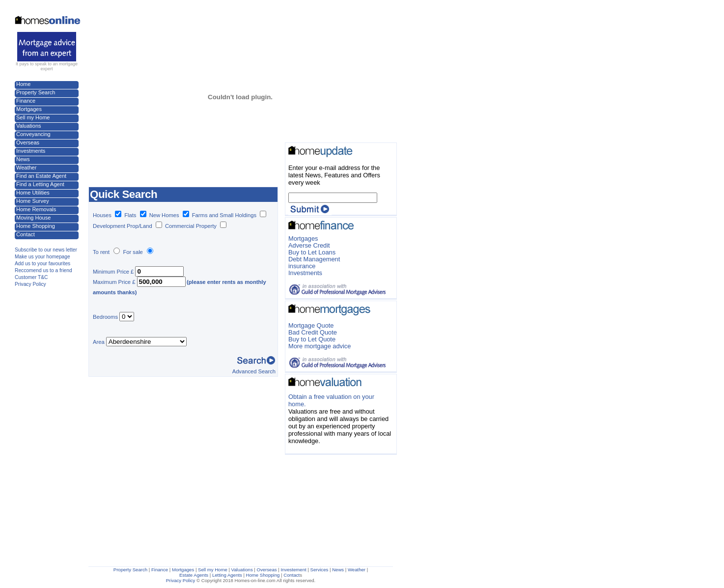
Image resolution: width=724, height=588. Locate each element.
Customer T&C (31, 277)
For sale (133, 252)
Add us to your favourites (42, 264)
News (23, 159)
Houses (107, 215)
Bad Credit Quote (313, 332)
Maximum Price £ (114, 282)
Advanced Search (254, 371)
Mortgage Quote (311, 325)
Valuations (29, 126)
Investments (31, 151)
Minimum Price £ (113, 272)
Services (320, 570)
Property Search (36, 92)
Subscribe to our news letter (46, 250)
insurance (302, 266)
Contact (26, 234)
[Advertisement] (203, 24)
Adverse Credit (309, 245)
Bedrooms (105, 317)
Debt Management (314, 259)
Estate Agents (194, 575)
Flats (135, 215)
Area (99, 342)
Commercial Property (191, 226)
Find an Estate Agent (41, 176)
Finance (26, 101)
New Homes (164, 215)
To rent (101, 252)
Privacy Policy (30, 284)
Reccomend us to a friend (43, 270)
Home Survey (33, 201)
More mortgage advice (320, 346)
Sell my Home (33, 117)
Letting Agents (227, 575)
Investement (293, 570)
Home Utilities (33, 193)
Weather (26, 168)
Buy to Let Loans (312, 252)
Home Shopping (36, 226)
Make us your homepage (42, 257)
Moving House (33, 218)
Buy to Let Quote (312, 339)
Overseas (28, 142)
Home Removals (36, 209)
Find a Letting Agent (40, 184)
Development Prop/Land (123, 226)
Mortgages (29, 109)
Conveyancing (33, 134)
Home (23, 84)
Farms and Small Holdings (224, 215)
